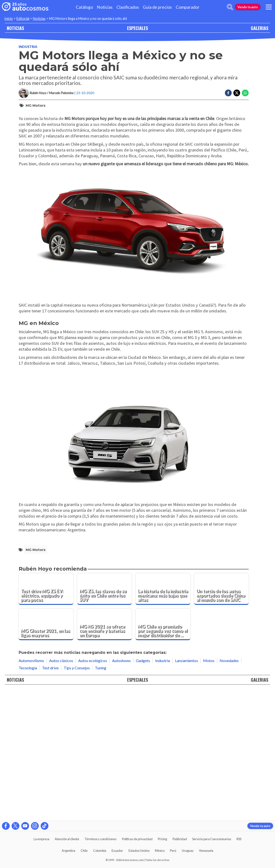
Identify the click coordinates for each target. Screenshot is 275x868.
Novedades (229, 790)
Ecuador (117, 851)
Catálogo (84, 7)
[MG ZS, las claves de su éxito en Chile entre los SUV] (105, 718)
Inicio (9, 19)
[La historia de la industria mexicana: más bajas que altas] (163, 718)
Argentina (69, 851)
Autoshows (121, 790)
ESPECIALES (137, 28)
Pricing (162, 839)
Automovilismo (31, 790)
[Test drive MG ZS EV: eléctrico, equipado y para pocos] (46, 718)
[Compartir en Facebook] (228, 93)
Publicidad (180, 839)
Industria (28, 47)
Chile (84, 851)
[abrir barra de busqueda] (230, 7)
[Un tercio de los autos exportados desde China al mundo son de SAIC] (222, 718)
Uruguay (188, 851)
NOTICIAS (15, 28)
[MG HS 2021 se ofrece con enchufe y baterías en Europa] (105, 754)
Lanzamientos (187, 790)
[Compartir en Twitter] (237, 93)
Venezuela (206, 851)
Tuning (101, 797)
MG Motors (36, 106)
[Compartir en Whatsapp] (245, 93)
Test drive (50, 797)
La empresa (42, 839)
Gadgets (143, 790)
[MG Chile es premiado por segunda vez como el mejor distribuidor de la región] (163, 754)
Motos (209, 790)
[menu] (269, 7)
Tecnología (28, 797)
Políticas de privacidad (137, 839)
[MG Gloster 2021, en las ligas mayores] (46, 754)
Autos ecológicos (93, 790)
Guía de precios (157, 7)
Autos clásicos (61, 790)
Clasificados (128, 7)
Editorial (23, 19)
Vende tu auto (248, 7)
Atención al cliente (67, 839)
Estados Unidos (139, 851)
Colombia (100, 851)
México (160, 851)
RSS (239, 839)
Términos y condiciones (100, 839)
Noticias (105, 7)
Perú (173, 851)
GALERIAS (260, 28)
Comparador (188, 7)
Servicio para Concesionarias (212, 839)
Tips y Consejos (77, 797)
